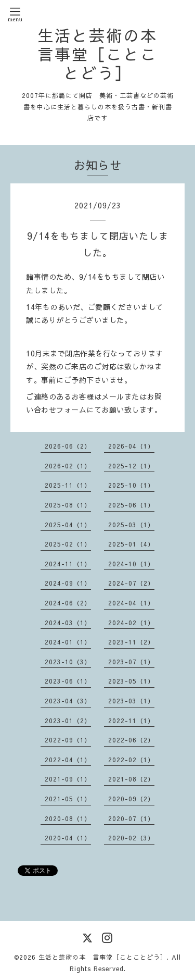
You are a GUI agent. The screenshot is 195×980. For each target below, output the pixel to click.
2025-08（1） (68, 505)
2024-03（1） (68, 623)
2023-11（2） (131, 642)
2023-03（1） (131, 701)
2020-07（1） (131, 818)
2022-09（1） (68, 740)
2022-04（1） (68, 760)
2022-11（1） (131, 721)
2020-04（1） (68, 838)
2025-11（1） (68, 485)
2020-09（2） (131, 799)
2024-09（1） (68, 583)
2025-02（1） (68, 544)
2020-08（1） (68, 818)
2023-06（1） (68, 681)
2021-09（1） (68, 779)
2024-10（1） (131, 564)
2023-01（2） (68, 721)
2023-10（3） (68, 662)
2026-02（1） (68, 466)
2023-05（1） (131, 681)
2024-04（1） (131, 603)
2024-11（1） (68, 564)
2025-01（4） (131, 544)
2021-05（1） (68, 799)
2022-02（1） (131, 760)
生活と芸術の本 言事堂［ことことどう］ (97, 54)
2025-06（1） (131, 505)
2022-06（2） (131, 740)
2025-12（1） (131, 466)
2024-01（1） (68, 642)
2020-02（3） (131, 838)
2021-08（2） (131, 779)
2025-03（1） (131, 525)
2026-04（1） (131, 446)
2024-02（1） (131, 623)
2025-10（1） (131, 485)
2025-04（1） (68, 525)
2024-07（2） (131, 583)
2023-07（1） (131, 662)
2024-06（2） (68, 603)
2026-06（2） (68, 446)
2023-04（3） (68, 701)
